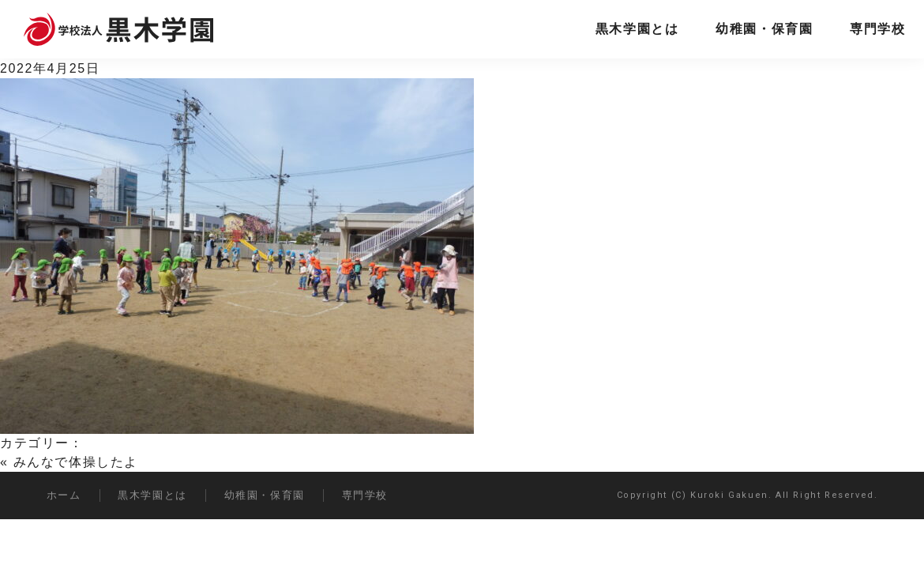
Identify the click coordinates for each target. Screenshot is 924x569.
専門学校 (877, 29)
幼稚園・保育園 (764, 29)
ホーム (64, 495)
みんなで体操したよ (76, 462)
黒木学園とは (637, 29)
